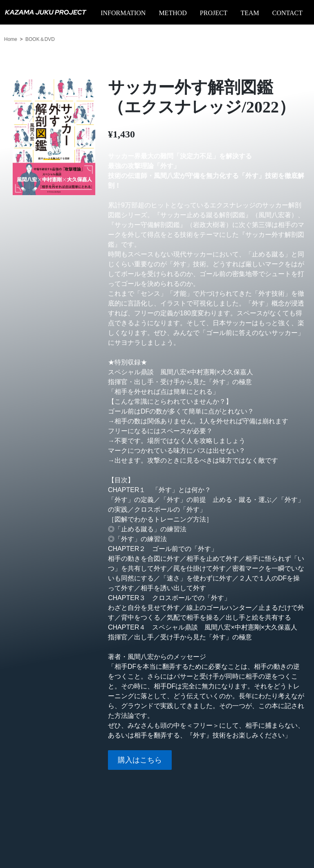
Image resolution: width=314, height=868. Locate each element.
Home (11, 39)
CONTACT (287, 13)
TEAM (250, 13)
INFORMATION (123, 13)
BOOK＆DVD (40, 39)
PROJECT (214, 13)
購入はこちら (140, 760)
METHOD (173, 13)
